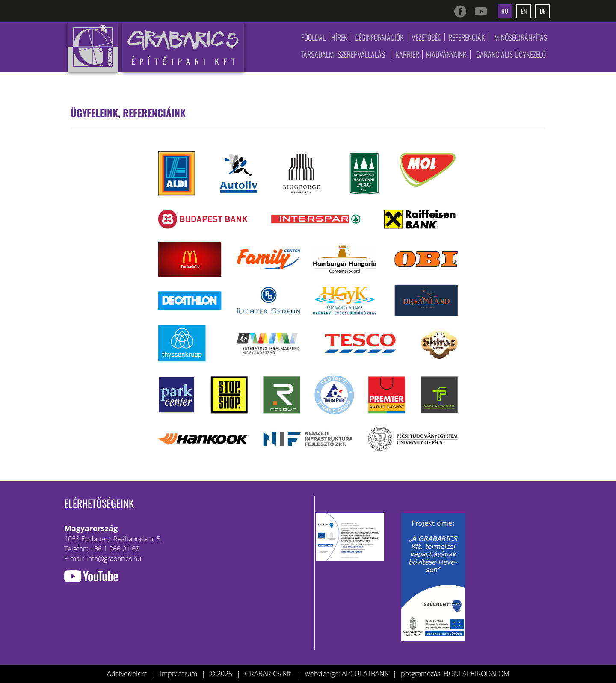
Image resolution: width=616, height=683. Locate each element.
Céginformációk (379, 37)
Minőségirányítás (521, 37)
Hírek (339, 37)
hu (505, 11)
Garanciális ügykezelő (511, 54)
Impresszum (179, 674)
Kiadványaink (446, 54)
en (524, 11)
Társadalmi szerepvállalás (343, 54)
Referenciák (467, 37)
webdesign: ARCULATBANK (347, 674)
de (543, 11)
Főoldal (313, 37)
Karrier (407, 54)
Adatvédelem (127, 674)
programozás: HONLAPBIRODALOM (455, 674)
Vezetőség (426, 37)
